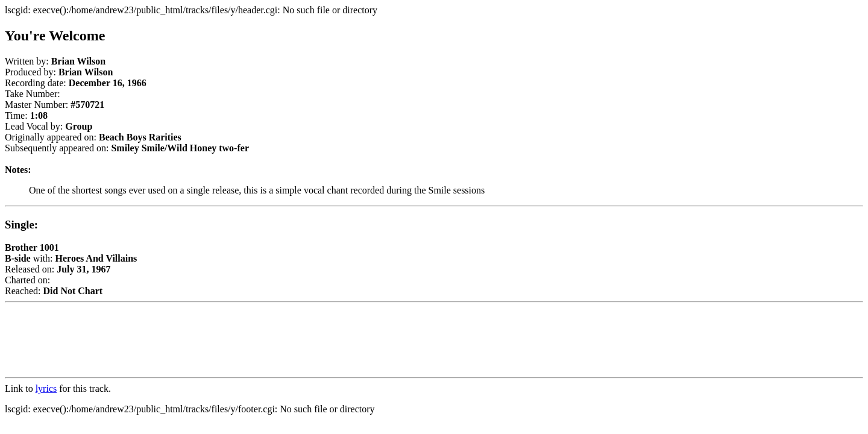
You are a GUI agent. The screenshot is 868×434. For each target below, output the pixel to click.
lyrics (46, 388)
